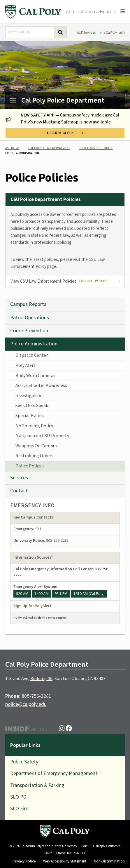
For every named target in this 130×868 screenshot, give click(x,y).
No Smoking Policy (34, 426)
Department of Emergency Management (54, 773)
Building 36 (41, 679)
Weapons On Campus (36, 446)
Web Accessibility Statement (65, 861)
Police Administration (96, 148)
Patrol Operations (30, 318)
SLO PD (18, 797)
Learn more (65, 133)
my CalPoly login (113, 33)
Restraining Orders (34, 456)
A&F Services (86, 33)
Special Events (30, 416)
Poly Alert (26, 365)
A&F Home (12, 148)
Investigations (30, 396)
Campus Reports (28, 304)
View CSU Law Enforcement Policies (60, 281)
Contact (19, 491)
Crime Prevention (29, 331)
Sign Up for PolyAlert (32, 606)
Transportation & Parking (37, 785)
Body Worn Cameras (35, 376)
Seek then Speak (32, 406)
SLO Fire (19, 809)
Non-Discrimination (109, 861)
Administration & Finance (91, 12)
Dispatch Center (32, 355)
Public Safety (24, 762)
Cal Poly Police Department (63, 100)
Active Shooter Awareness (41, 385)
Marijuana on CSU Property (42, 436)
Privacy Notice (24, 861)
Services (19, 478)
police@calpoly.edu (26, 704)
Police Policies (30, 466)
